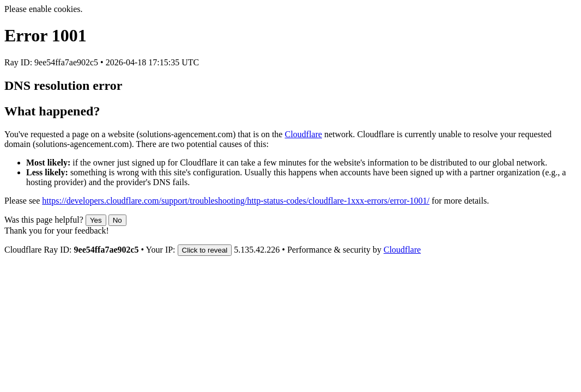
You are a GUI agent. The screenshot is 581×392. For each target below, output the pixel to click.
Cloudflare (303, 134)
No (117, 220)
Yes (96, 220)
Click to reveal (205, 250)
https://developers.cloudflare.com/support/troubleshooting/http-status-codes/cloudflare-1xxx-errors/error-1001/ (236, 201)
